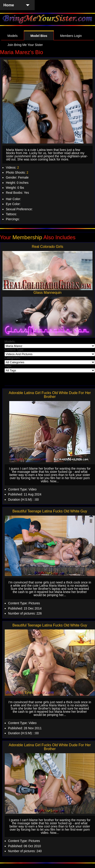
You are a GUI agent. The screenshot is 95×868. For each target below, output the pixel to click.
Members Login (71, 36)
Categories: (13, 358)
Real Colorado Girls (47, 247)
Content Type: (14, 350)
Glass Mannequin (48, 293)
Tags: (8, 366)
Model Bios (39, 36)
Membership (27, 237)
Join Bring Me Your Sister (25, 45)
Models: (10, 342)
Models (12, 36)
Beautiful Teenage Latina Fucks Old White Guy (50, 511)
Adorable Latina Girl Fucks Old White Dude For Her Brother (50, 395)
